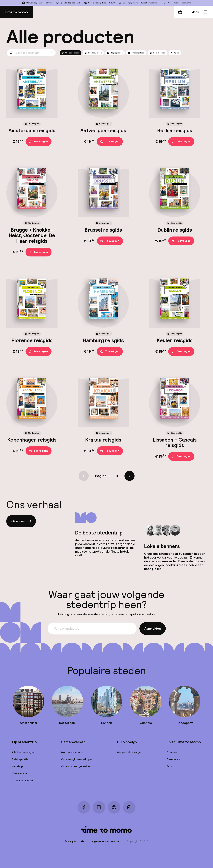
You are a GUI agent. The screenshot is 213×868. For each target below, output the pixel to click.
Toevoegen (38, 142)
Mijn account (20, 773)
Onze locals (173, 759)
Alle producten (70, 53)
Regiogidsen (115, 53)
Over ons (22, 521)
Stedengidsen (93, 53)
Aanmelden (153, 629)
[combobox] (31, 53)
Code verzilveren (22, 780)
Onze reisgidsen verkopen (77, 759)
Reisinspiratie (20, 759)
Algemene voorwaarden (106, 841)
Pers (169, 766)
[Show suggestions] (52, 53)
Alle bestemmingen (23, 752)
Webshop (17, 766)
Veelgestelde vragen (130, 752)
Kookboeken (157, 53)
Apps (175, 53)
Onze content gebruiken (76, 766)
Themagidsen (136, 53)
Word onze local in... (73, 752)
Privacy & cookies (75, 841)
